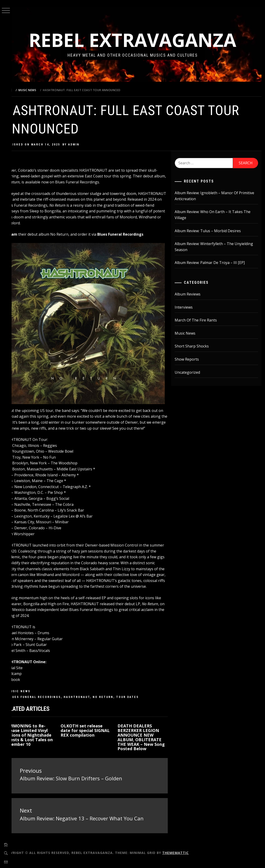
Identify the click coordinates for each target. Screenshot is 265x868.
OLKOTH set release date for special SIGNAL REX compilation (91, 740)
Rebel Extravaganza (138, 40)
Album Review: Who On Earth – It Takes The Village (217, 215)
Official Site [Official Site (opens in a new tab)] (25, 675)
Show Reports (191, 359)
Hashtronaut (88, 704)
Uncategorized (191, 372)
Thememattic (187, 858)
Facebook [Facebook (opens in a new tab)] (23, 687)
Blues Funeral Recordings (46, 704)
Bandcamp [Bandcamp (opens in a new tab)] (24, 681)
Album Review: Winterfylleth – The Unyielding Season (218, 247)
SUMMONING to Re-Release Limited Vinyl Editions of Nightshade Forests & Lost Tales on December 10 (38, 745)
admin (85, 145)
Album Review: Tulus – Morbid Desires (212, 231)
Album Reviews (192, 294)
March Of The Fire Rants (200, 320)
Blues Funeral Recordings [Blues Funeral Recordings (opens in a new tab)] (132, 234)
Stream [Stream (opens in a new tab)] (22, 234)
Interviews (188, 307)
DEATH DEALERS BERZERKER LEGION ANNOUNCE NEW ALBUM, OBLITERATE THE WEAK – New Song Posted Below (148, 745)
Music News (31, 698)
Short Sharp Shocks (196, 346)
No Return (115, 704)
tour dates (139, 704)
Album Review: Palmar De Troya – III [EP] (214, 263)
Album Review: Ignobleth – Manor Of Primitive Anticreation (211, 196)
